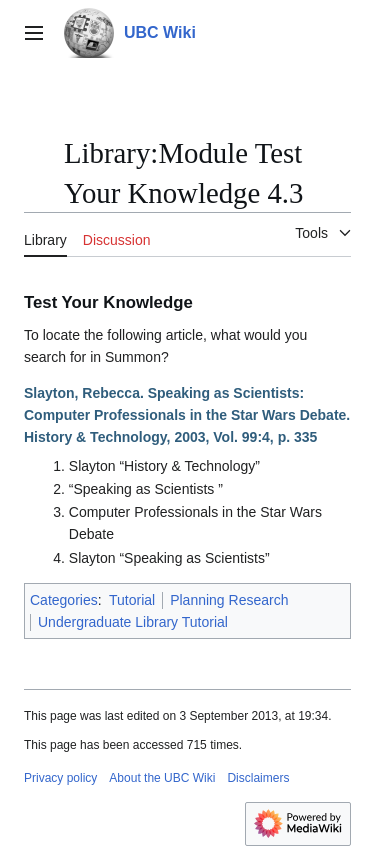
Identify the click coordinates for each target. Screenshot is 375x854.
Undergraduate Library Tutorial (133, 622)
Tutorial (132, 600)
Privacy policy (60, 778)
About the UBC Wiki (162, 778)
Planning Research (229, 600)
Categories (64, 600)
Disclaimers (258, 778)
